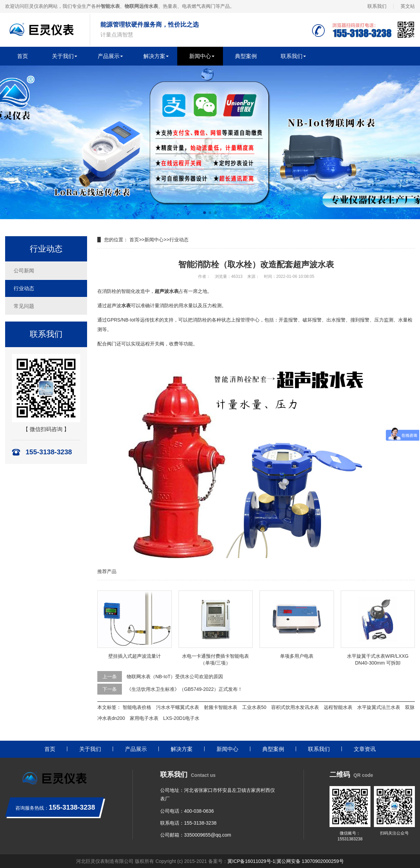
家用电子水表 (144, 718)
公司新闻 (24, 271)
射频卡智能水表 (221, 707)
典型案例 (246, 56)
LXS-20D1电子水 (181, 718)
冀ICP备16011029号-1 (251, 861)
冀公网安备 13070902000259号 (310, 861)
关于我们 (63, 56)
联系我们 (377, 6)
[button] (205, 213)
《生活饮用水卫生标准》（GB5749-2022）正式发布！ (185, 689)
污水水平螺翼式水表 (178, 707)
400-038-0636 (199, 811)
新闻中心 (200, 56)
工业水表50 (254, 707)
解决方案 (154, 56)
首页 (23, 56)
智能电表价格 (137, 707)
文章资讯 (365, 749)
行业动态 (24, 288)
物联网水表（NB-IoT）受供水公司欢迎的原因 (175, 677)
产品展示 (109, 56)
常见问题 (24, 306)
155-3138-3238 (200, 823)
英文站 (408, 6)
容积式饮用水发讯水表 (295, 707)
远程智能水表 (338, 707)
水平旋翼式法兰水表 (379, 707)
